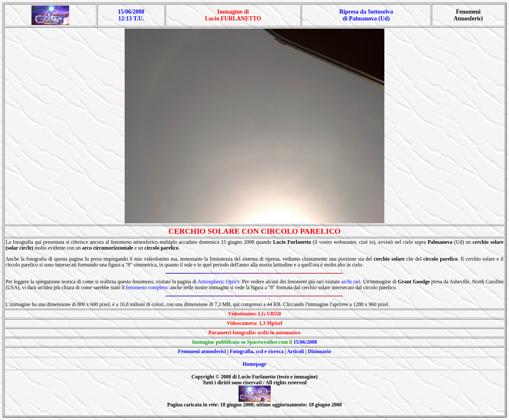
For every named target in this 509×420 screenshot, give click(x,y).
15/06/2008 (305, 342)
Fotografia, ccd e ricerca (257, 351)
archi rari (351, 282)
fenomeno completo (147, 287)
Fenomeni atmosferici (202, 351)
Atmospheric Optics (219, 282)
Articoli (295, 351)
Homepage (255, 364)
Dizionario (319, 351)
